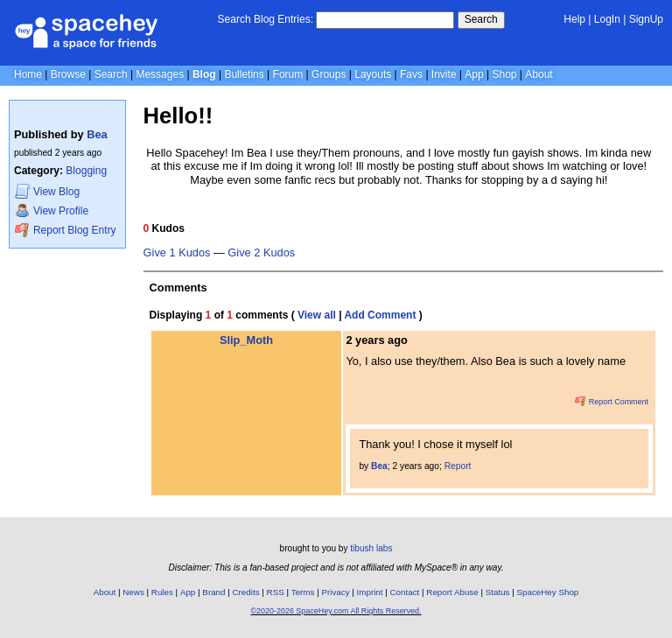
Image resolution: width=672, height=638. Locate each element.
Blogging (86, 171)
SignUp (646, 19)
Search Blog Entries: (266, 19)
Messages (160, 74)
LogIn (607, 19)
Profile (52, 210)
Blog (204, 74)
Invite (444, 74)
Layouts (373, 74)
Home (28, 74)
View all (317, 315)
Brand (213, 592)
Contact (405, 592)
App (474, 74)
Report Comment (612, 402)
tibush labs (371, 548)
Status (498, 592)
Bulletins (244, 74)
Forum (288, 74)
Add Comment (380, 315)
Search (481, 19)
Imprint (370, 592)
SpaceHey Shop (548, 592)
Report (458, 466)
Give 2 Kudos (261, 253)
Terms (303, 592)
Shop (504, 74)
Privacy (335, 592)
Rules (162, 592)
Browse (68, 74)
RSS (276, 592)
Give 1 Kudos (177, 253)
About (539, 74)
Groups (329, 74)
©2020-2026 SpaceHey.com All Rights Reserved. (336, 611)
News (133, 592)
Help (574, 19)
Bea (97, 134)
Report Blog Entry (65, 230)
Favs (411, 74)
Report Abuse (452, 592)
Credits (246, 592)
